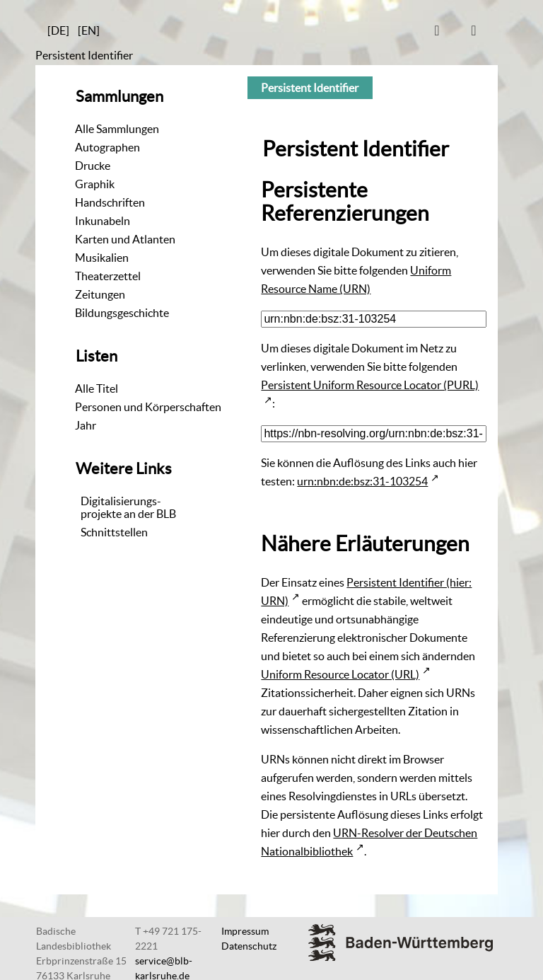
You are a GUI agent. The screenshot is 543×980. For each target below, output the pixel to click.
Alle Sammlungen (117, 129)
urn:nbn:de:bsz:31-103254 (362, 481)
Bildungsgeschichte (122, 313)
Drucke (93, 166)
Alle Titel (97, 388)
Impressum (245, 931)
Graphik (95, 184)
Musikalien (102, 258)
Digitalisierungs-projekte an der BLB (128, 507)
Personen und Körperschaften (148, 407)
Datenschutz (249, 946)
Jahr (86, 425)
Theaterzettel (108, 276)
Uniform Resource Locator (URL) (340, 674)
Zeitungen (100, 294)
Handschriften (110, 202)
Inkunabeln (103, 221)
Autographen (107, 147)
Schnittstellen (114, 532)
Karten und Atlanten (125, 239)
